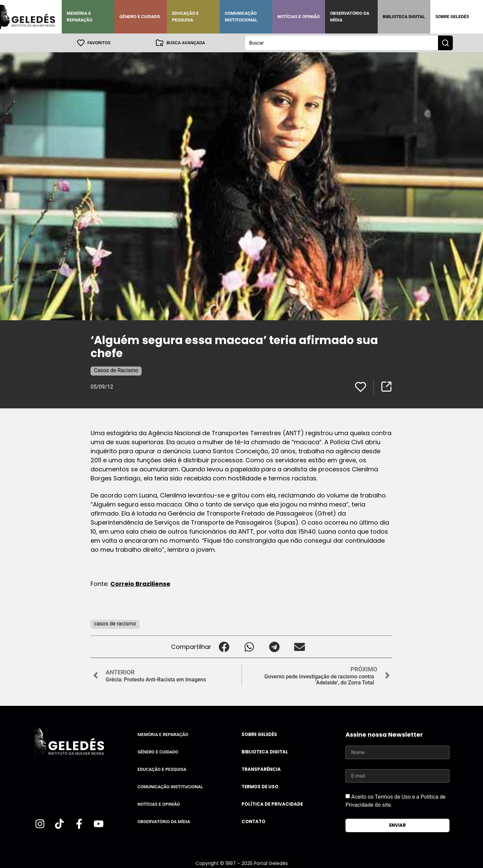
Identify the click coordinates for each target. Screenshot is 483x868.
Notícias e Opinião (299, 17)
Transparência (261, 769)
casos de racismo (115, 624)
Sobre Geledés (452, 17)
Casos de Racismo (116, 370)
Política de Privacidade (272, 804)
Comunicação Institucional (241, 17)
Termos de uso (260, 787)
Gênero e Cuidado (140, 17)
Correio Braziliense (140, 584)
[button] (224, 647)
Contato (253, 822)
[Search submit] (445, 43)
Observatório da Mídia (350, 17)
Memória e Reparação (79, 17)
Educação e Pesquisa (185, 17)
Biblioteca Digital (404, 17)
